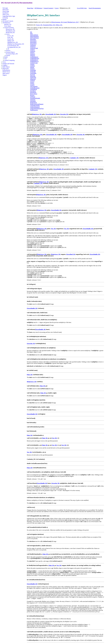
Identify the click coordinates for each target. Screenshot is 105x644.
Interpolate (33, 39)
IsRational (33, 79)
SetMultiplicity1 (34, 61)
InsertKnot (33, 91)
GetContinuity (34, 86)
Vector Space (8, 26)
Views (4, 62)
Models (5, 19)
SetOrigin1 (33, 101)
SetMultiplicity (34, 60)
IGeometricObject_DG (12, 54)
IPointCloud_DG (10, 33)
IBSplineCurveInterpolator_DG (16, 44)
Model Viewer (6, 72)
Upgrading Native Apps (9, 16)
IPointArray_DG (10, 29)
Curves (8, 34)
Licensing (5, 18)
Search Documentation (95, 8)
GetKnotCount (34, 48)
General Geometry (9, 28)
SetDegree (33, 47)
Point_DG (30, 375)
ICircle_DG (11, 39)
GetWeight (33, 70)
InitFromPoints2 (34, 38)
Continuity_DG (74, 158)
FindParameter (34, 110)
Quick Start (6, 10)
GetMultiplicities (35, 58)
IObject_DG (59, 25)
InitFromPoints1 (34, 36)
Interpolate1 (33, 41)
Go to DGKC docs (82, 8)
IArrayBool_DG (71, 254)
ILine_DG (10, 37)
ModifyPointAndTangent (37, 104)
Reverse (32, 95)
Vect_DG (53, 229)
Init (31, 32)
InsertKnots (33, 92)
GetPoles (33, 66)
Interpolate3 (33, 44)
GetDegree (33, 45)
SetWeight (33, 72)
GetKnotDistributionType (37, 109)
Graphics (5, 65)
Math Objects (6, 67)
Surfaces (8, 51)
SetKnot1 (33, 54)
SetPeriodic (33, 78)
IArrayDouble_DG (51, 114)
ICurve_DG (11, 36)
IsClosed (32, 75)
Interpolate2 (33, 42)
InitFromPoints (34, 35)
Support (5, 75)
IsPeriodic (33, 76)
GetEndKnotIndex (35, 106)
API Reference (6, 23)
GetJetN (32, 85)
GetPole (32, 64)
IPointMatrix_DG (10, 31)
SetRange (33, 97)
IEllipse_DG (11, 41)
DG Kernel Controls (8, 21)
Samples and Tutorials (8, 64)
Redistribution (6, 70)
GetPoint (33, 81)
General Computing (9, 60)
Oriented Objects (10, 52)
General (8, 55)
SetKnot (32, 53)
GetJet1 (32, 82)
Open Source (6, 73)
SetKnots (33, 56)
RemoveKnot (34, 94)
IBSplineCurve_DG (13, 42)
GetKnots (33, 51)
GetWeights (33, 73)
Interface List (8, 24)
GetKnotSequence (35, 107)
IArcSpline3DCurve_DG (14, 47)
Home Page (30, 8)
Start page (5, 8)
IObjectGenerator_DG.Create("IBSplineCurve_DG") (65, 22)
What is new (6, 15)
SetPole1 (33, 69)
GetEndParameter (35, 88)
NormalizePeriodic (35, 98)
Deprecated (6, 69)
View (6, 59)
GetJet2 (32, 83)
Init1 (31, 33)
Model (6, 57)
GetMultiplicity (34, 57)
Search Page (6, 11)
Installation (5, 13)
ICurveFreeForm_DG (13, 46)
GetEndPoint (34, 89)
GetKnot (32, 50)
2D (8, 49)
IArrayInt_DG (64, 114)
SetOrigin (33, 100)
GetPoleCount (34, 63)
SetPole (32, 67)
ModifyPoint (34, 103)
